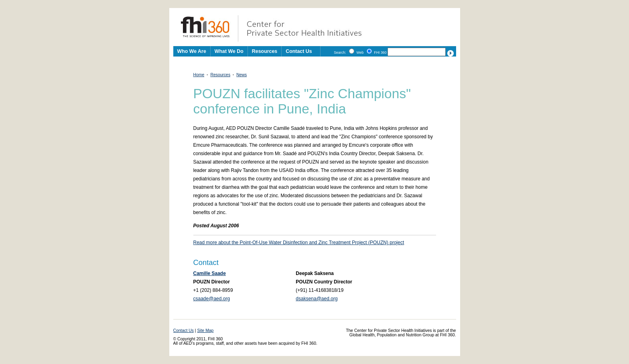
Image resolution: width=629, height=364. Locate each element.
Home (199, 75)
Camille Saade (210, 273)
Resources (220, 75)
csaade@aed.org (212, 299)
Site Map (205, 331)
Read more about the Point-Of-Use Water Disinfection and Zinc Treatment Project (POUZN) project (299, 243)
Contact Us (299, 51)
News (241, 75)
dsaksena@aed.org (317, 299)
